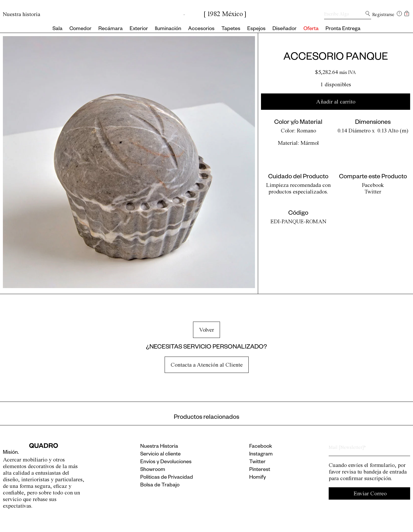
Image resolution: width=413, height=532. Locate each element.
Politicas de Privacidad (167, 478)
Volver (206, 330)
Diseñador (285, 29)
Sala (58, 29)
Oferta (311, 29)
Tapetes (231, 29)
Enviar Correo (370, 493)
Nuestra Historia (159, 447)
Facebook (373, 185)
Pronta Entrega (343, 29)
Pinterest (260, 470)
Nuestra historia (22, 14)
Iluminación (168, 29)
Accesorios (201, 29)
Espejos (256, 29)
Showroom (153, 470)
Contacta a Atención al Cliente (207, 365)
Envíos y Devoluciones (166, 462)
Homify (258, 478)
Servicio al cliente (160, 455)
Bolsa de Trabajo (160, 486)
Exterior (139, 29)
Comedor (80, 29)
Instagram (261, 455)
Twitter (373, 192)
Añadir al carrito (336, 102)
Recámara (111, 29)
